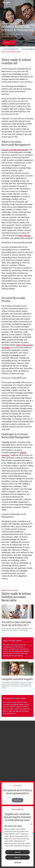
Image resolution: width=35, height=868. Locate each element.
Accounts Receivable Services (11, 49)
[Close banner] (32, 824)
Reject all (17, 858)
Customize (17, 863)
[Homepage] (6, 3)
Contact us (17, 800)
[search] (27, 3)
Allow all (18, 852)
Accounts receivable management (15, 150)
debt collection (25, 236)
